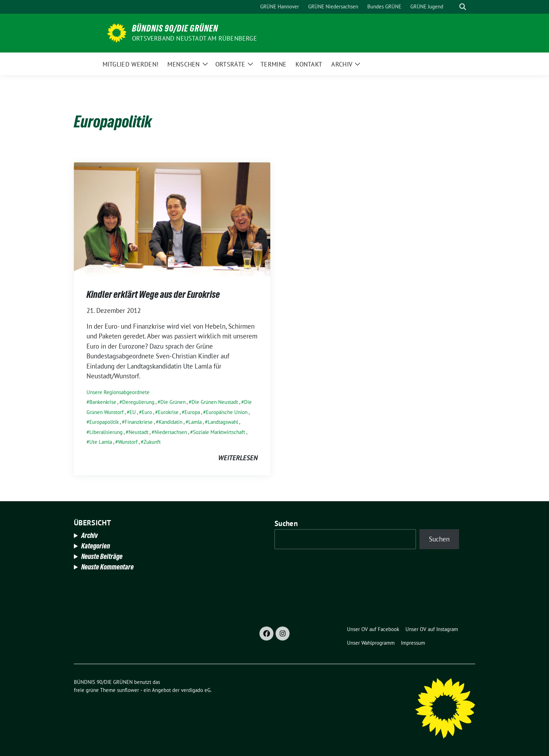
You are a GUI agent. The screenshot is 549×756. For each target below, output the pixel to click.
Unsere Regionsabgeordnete (118, 392)
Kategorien (96, 546)
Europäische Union (227, 412)
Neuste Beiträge (102, 556)
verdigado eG (196, 690)
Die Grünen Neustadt (215, 402)
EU (133, 412)
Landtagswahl (223, 422)
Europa (192, 412)
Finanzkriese (139, 422)
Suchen (286, 523)
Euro (147, 412)
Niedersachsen (171, 432)
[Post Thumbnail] (172, 218)
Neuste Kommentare (107, 567)
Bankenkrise (103, 402)
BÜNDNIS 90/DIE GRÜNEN (175, 28)
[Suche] (453, 7)
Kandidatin (171, 422)
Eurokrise (168, 412)
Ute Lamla (101, 442)
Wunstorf (128, 442)
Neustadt (138, 432)
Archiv (89, 535)
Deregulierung (138, 402)
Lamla (195, 422)
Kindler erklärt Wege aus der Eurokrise (153, 294)
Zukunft (152, 442)
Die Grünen (173, 402)
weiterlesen (238, 458)
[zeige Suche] (463, 7)
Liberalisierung (106, 432)
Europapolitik (104, 422)
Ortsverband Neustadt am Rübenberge (194, 38)
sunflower (128, 690)
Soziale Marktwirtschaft (219, 432)
